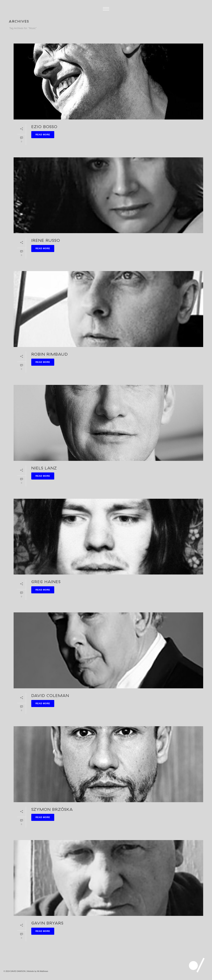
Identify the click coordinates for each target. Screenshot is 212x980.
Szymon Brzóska (52, 809)
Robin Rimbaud (50, 354)
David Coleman (50, 695)
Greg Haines (46, 582)
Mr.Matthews (43, 971)
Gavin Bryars (47, 923)
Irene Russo (46, 240)
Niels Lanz (44, 468)
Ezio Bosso (44, 127)
